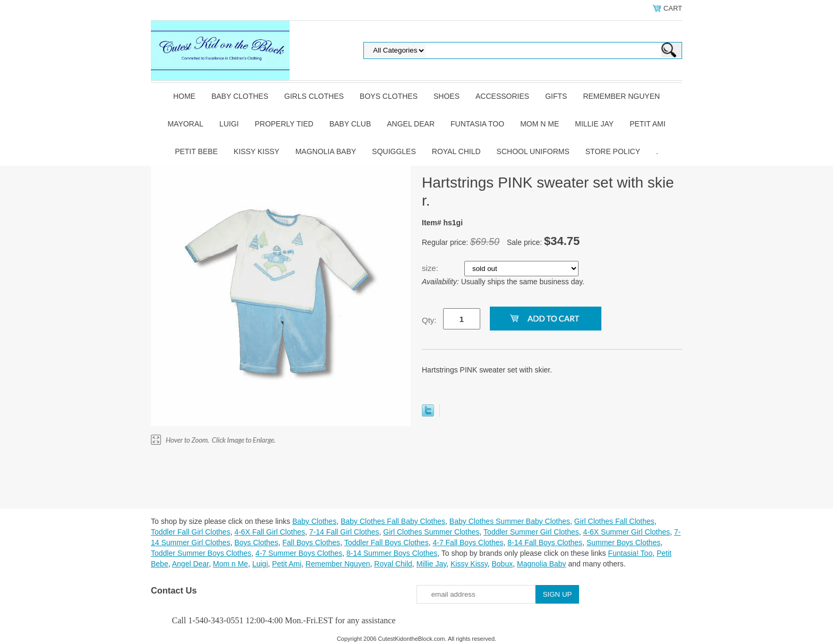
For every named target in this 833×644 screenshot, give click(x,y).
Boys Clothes (389, 96)
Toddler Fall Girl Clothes (190, 532)
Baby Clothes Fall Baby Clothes (393, 521)
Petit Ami (647, 124)
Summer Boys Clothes (623, 543)
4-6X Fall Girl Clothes (270, 532)
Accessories (502, 96)
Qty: (429, 320)
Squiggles (394, 151)
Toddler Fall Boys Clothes (386, 543)
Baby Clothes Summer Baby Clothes (510, 521)
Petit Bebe (196, 151)
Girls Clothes (314, 96)
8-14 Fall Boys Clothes (545, 543)
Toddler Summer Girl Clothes (531, 532)
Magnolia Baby (326, 151)
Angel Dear (411, 124)
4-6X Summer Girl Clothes (627, 532)
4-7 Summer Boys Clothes (299, 553)
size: (431, 268)
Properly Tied (284, 124)
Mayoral (185, 124)
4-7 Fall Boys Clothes (468, 543)
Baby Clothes (240, 96)
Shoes (447, 96)
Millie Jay (594, 124)
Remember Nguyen (621, 96)
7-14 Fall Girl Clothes (344, 532)
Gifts (556, 96)
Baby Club (350, 124)
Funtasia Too (477, 124)
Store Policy (613, 151)
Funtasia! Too (630, 553)
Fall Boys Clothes (311, 543)
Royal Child (456, 151)
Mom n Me (539, 124)
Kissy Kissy (257, 151)
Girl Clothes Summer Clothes (431, 532)
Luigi (229, 124)
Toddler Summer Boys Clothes (201, 553)
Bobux (502, 564)
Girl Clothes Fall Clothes (614, 521)
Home (184, 96)
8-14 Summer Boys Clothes (392, 553)
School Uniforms (533, 151)
